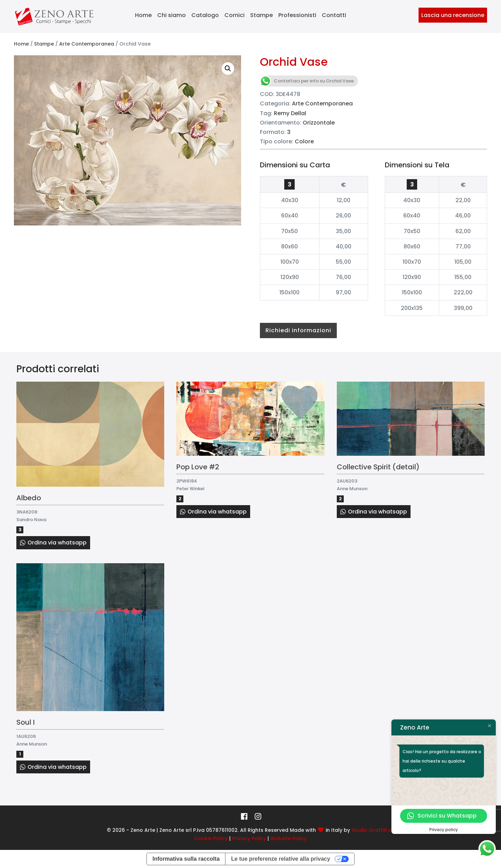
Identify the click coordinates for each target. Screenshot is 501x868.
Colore (304, 141)
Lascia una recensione (453, 15)
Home (143, 15)
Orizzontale (319, 123)
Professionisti (297, 15)
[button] (228, 69)
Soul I (26, 722)
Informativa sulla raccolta (186, 859)
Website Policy (289, 838)
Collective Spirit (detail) (378, 467)
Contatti (334, 15)
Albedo (29, 498)
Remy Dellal (290, 113)
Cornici (234, 15)
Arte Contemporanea (87, 44)
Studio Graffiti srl (373, 830)
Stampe (261, 15)
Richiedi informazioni (298, 330)
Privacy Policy (249, 838)
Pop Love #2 (198, 467)
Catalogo (205, 15)
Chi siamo (172, 15)
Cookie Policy (211, 838)
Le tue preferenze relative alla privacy (281, 859)
